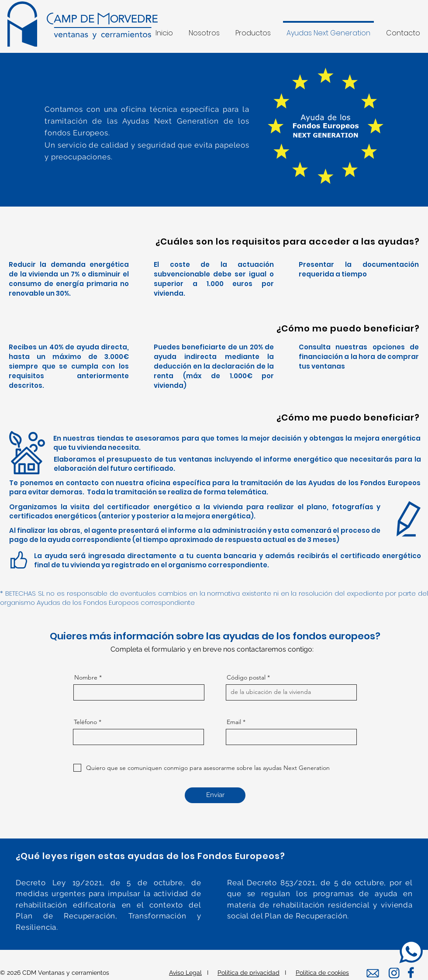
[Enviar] (215, 795)
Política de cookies (322, 973)
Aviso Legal (185, 973)
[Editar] (394, 973)
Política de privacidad (249, 973)
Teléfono (85, 722)
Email (234, 722)
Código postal (246, 677)
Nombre (86, 677)
